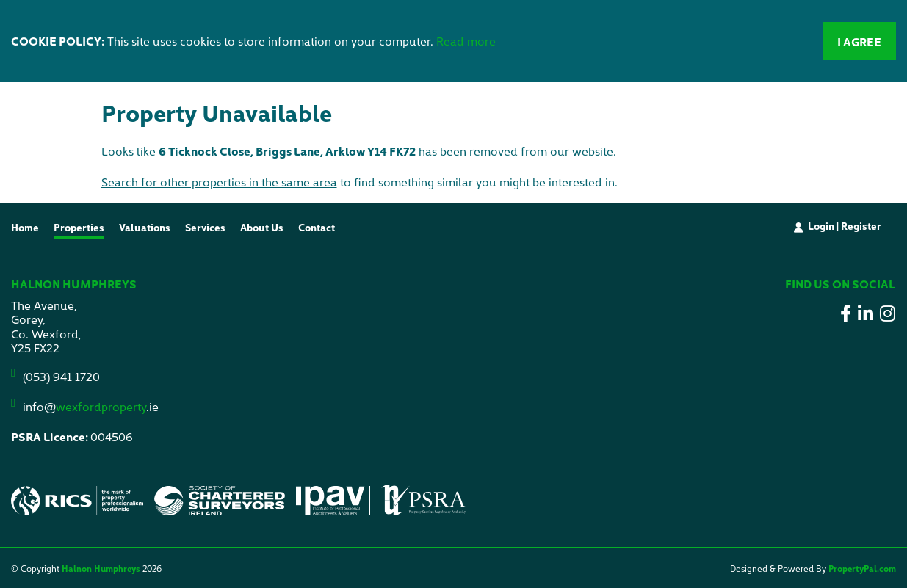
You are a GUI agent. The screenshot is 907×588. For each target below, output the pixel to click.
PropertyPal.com (862, 568)
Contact (317, 227)
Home (25, 227)
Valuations (145, 227)
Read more (466, 40)
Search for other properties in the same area (219, 181)
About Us (262, 227)
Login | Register (845, 225)
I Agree (859, 41)
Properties (79, 227)
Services (205, 227)
